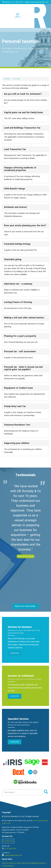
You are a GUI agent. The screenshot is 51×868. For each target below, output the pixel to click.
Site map (21, 863)
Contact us (12, 863)
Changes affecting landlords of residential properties (20, 169)
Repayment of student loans (19, 388)
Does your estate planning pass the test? (25, 225)
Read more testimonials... (26, 606)
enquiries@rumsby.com (39, 2)
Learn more (15, 653)
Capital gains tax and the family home (23, 112)
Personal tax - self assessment (20, 351)
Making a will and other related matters (24, 318)
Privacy (5, 866)
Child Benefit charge (15, 189)
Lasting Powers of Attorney (18, 302)
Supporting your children (17, 443)
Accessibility (31, 863)
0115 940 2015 (17, 2)
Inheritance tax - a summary (18, 284)
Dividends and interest (15, 207)
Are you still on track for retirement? (23, 94)
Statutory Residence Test (17, 425)
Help (11, 866)
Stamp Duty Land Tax (15, 406)
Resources (7, 79)
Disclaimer (41, 863)
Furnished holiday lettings (17, 244)
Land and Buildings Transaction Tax (22, 128)
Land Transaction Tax (15, 149)
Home (4, 863)
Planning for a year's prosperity (20, 336)
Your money (17, 79)
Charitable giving (13, 259)
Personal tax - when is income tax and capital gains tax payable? (23, 368)
